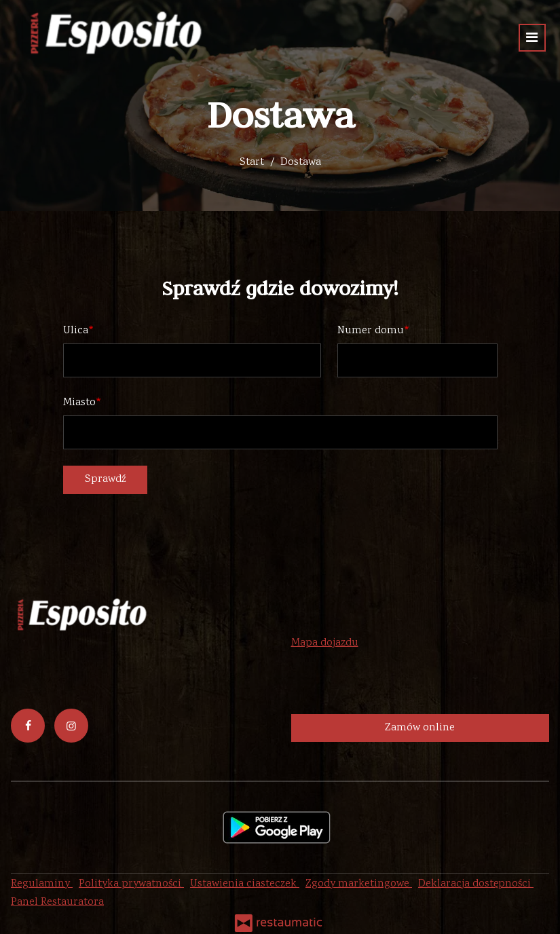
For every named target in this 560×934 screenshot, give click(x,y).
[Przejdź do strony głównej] (112, 34)
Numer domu (371, 331)
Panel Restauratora (57, 902)
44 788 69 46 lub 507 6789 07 (401, 625)
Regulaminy (42, 884)
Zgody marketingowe (359, 884)
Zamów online (420, 728)
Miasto (79, 403)
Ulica (76, 331)
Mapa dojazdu (325, 643)
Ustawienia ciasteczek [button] (245, 884)
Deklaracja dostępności (476, 884)
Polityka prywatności (131, 884)
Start (252, 163)
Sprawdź (105, 480)
